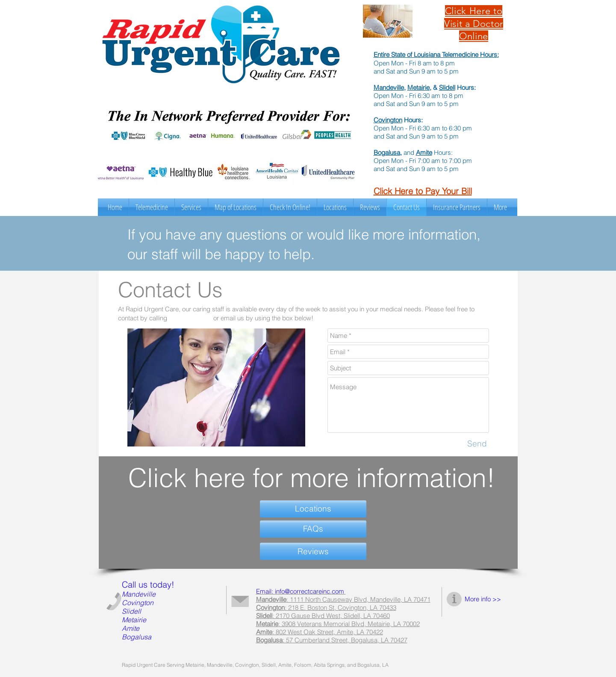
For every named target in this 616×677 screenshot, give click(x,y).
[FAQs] (313, 529)
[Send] (477, 444)
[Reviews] (313, 551)
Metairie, (419, 87)
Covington (388, 120)
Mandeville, (390, 87)
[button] (191, 207)
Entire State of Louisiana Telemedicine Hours (435, 55)
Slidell (447, 87)
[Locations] (313, 509)
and (409, 152)
